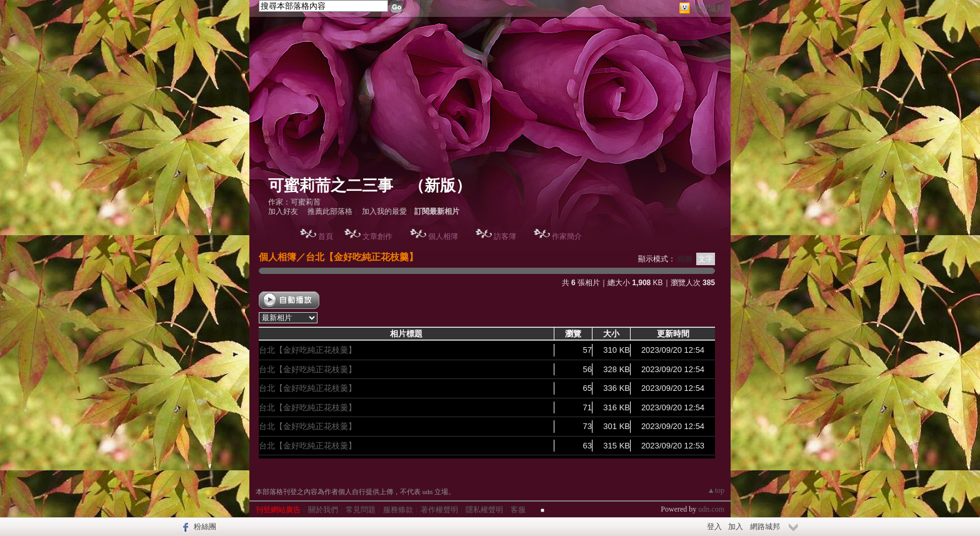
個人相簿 (443, 236)
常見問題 (361, 510)
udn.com (711, 509)
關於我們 (323, 510)
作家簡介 (567, 236)
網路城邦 (708, 8)
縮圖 (685, 259)
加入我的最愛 (384, 211)
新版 (440, 185)
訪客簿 (505, 236)
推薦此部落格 (330, 211)
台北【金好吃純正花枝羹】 (362, 257)
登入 (714, 527)
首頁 (326, 236)
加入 (736, 527)
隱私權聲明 (484, 510)
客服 (518, 510)
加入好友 (283, 211)
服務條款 (398, 510)
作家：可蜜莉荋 (294, 202)
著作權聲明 (439, 510)
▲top (716, 490)
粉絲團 (205, 527)
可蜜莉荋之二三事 (331, 185)
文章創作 (377, 236)
